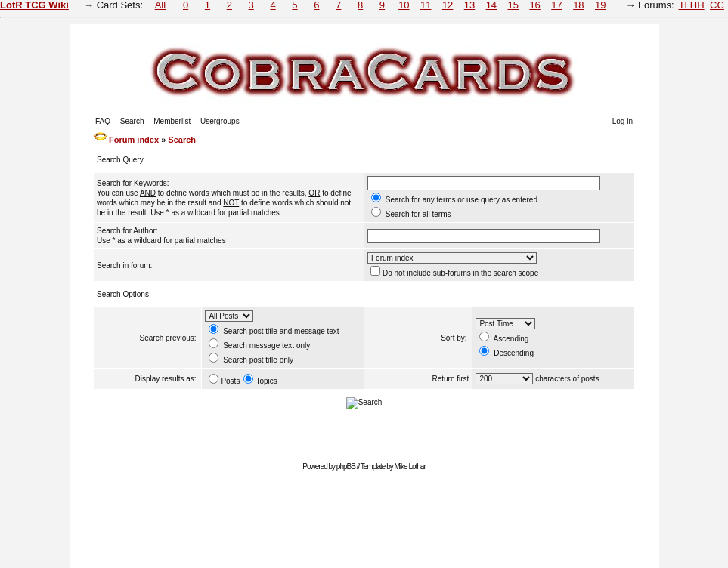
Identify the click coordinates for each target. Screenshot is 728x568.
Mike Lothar (410, 466)
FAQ (103, 121)
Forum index (134, 140)
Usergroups (220, 121)
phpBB (346, 466)
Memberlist (172, 121)
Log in (623, 121)
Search (132, 121)
